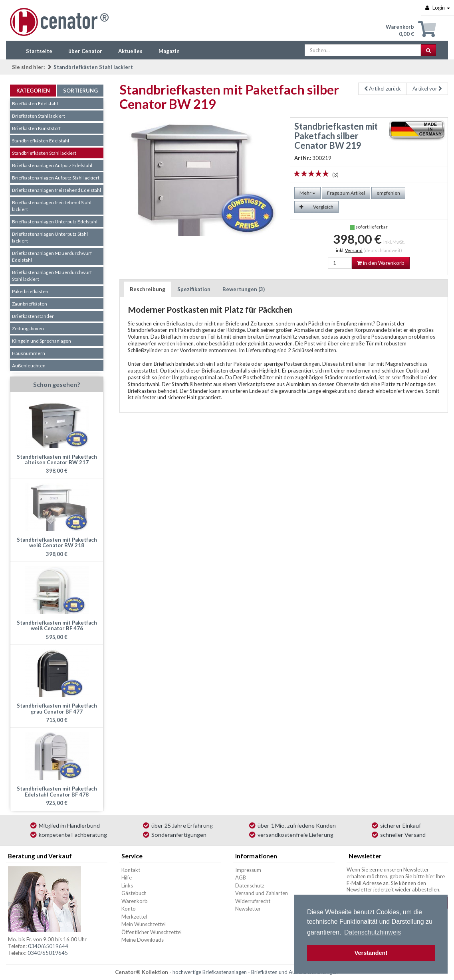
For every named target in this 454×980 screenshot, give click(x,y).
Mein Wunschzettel (144, 924)
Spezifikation (194, 289)
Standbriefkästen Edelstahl (41, 141)
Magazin (169, 51)
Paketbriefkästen (30, 291)
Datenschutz (250, 885)
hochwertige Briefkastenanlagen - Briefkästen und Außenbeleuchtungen (255, 972)
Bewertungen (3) (244, 289)
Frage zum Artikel (346, 193)
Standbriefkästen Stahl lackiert (93, 67)
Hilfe (127, 877)
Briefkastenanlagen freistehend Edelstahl (57, 190)
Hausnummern (29, 353)
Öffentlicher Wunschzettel (152, 932)
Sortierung (80, 91)
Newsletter (248, 909)
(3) (335, 175)
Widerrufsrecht (253, 901)
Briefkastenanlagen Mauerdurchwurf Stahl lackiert (52, 276)
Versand (354, 250)
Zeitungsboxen (28, 328)
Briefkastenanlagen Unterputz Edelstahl (55, 222)
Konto (129, 909)
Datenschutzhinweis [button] (373, 932)
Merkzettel (134, 917)
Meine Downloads (143, 940)
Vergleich (323, 207)
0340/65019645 (48, 953)
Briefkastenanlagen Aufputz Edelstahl (52, 165)
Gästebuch (134, 893)
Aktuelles (130, 51)
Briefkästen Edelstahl (35, 104)
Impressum (248, 870)
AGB (241, 877)
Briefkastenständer (33, 316)
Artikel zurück (383, 89)
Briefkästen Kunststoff (36, 128)
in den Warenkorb (381, 263)
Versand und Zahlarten (262, 893)
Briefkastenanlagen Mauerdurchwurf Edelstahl (52, 256)
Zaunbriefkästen (30, 304)
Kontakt (131, 870)
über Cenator (85, 51)
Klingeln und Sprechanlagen (42, 341)
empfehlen (388, 193)
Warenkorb (135, 901)
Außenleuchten (29, 366)
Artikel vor (427, 89)
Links (127, 885)
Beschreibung (148, 289)
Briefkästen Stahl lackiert (39, 116)
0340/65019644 (48, 946)
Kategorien (33, 91)
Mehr (307, 193)
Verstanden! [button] (371, 953)
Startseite (39, 51)
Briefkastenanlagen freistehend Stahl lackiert (52, 206)
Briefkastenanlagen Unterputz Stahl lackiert (50, 237)
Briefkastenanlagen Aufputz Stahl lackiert (56, 178)
